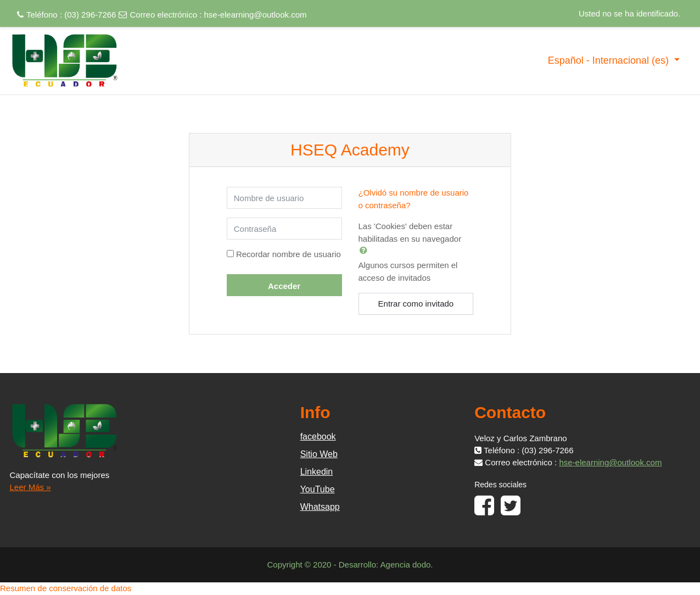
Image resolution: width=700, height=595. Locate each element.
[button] (366, 250)
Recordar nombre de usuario (289, 254)
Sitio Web (319, 454)
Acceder (284, 286)
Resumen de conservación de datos (66, 588)
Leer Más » (30, 487)
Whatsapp (320, 507)
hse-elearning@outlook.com (256, 15)
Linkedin (317, 472)
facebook (318, 436)
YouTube (318, 489)
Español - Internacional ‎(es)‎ (610, 60)
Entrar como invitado (416, 304)
